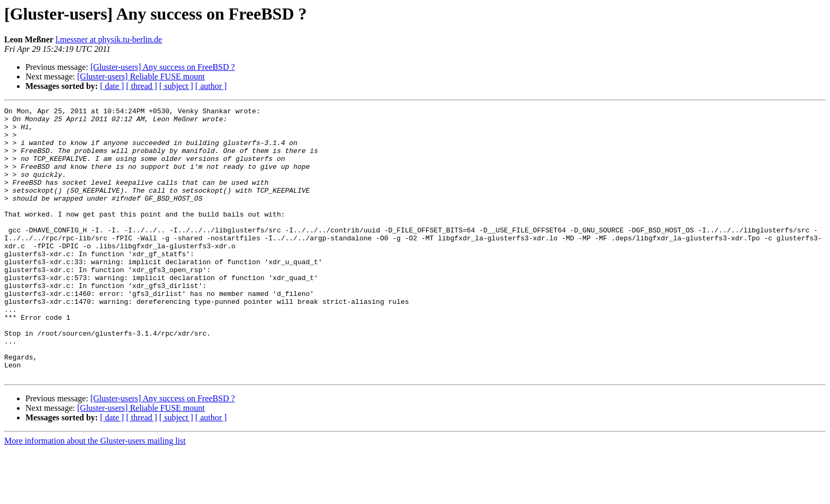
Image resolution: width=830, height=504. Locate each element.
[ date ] (112, 86)
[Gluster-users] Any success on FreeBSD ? (163, 67)
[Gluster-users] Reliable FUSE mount (141, 76)
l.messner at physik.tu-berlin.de (109, 39)
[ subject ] (176, 86)
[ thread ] (142, 86)
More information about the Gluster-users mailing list (95, 495)
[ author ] (211, 86)
